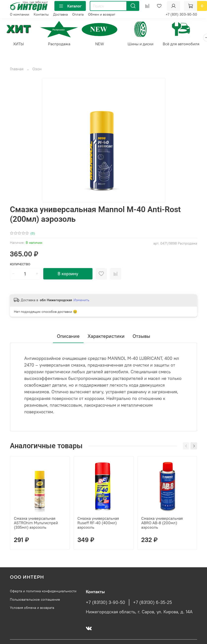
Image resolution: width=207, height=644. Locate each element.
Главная (17, 70)
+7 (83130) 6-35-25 (152, 603)
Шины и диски (146, 45)
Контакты (41, 14)
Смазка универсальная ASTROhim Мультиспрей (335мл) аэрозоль (36, 523)
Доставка (60, 14)
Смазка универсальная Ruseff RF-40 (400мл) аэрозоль (98, 523)
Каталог (70, 6)
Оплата (78, 14)
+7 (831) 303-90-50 (181, 14)
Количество (20, 265)
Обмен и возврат (102, 14)
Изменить (81, 301)
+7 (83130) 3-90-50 (105, 603)
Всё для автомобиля (188, 45)
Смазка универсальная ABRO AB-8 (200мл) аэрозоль (162, 523)
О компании (20, 14)
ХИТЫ (19, 45)
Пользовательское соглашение (35, 600)
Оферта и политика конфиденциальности (43, 592)
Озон (37, 70)
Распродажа (61, 45)
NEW (103, 45)
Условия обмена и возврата (32, 608)
